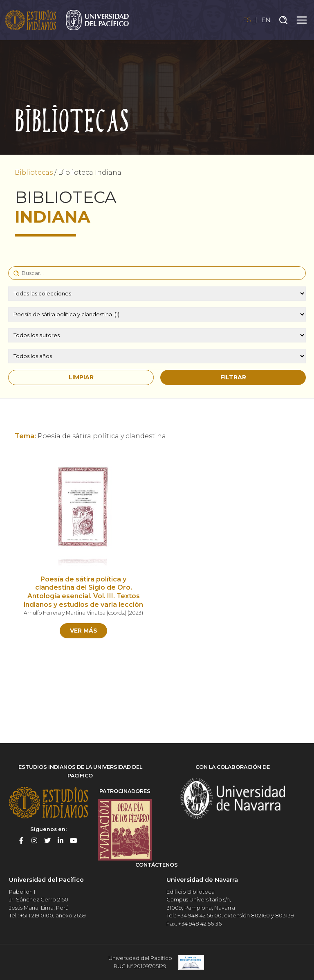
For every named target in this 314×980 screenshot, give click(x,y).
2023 (135, 613)
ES (246, 20)
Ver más (84, 631)
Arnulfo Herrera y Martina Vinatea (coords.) (75, 613)
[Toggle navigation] (302, 20)
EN (266, 20)
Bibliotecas (34, 172)
